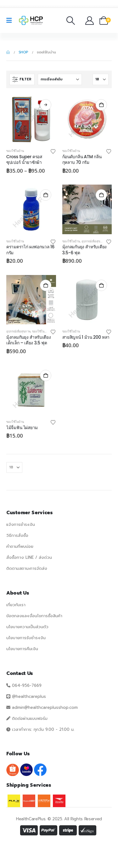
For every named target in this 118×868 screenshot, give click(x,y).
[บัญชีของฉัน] (90, 21)
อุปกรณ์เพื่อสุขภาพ (94, 241)
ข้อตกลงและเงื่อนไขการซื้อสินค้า (34, 616)
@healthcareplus (29, 696)
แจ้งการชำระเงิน (21, 524)
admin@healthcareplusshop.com (45, 707)
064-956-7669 (27, 685)
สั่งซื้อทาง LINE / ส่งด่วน (29, 557)
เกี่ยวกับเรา (16, 605)
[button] (71, 21)
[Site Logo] (31, 21)
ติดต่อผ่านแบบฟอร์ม (30, 718)
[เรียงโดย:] (60, 79)
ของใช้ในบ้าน (15, 151)
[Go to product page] (31, 119)
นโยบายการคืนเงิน (22, 649)
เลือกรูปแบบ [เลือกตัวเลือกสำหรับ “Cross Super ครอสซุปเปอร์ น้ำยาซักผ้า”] (46, 105)
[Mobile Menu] (11, 20)
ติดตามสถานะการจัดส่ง (27, 568)
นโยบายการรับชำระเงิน (26, 638)
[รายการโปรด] (80, 21)
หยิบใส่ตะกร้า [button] (101, 105)
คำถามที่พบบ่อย (20, 546)
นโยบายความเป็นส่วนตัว (27, 627)
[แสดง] (101, 79)
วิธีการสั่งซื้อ (17, 535)
